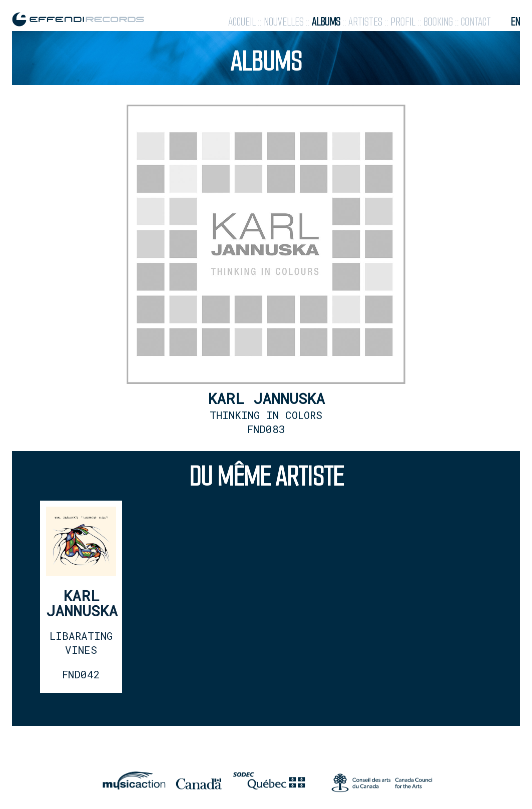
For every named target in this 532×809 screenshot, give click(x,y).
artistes (365, 22)
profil (403, 22)
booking (438, 22)
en (515, 22)
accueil (242, 22)
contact (476, 22)
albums (326, 22)
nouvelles (284, 22)
